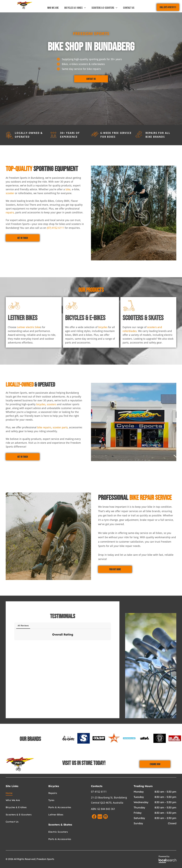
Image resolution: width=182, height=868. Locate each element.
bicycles (103, 327)
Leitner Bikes (23, 318)
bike (68, 189)
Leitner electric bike (29, 327)
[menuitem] (53, 8)
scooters (52, 404)
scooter (10, 193)
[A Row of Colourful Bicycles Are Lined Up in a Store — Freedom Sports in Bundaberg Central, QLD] (134, 213)
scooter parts (60, 427)
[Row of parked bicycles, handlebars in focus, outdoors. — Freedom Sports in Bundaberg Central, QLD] (151, 666)
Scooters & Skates (143, 318)
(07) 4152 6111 (55, 228)
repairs (10, 212)
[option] (68, 738)
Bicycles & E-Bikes (85, 318)
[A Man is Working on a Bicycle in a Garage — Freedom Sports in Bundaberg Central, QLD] (48, 536)
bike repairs (44, 427)
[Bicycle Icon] (14, 310)
